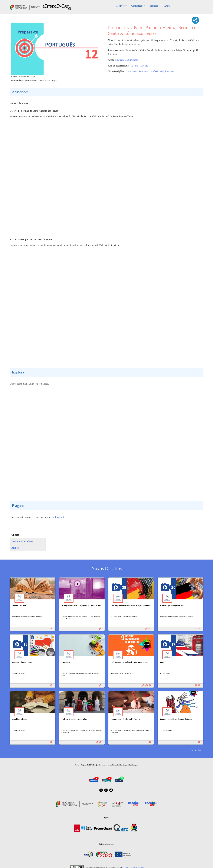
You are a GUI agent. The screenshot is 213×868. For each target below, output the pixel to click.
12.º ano (144, 66)
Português (144, 71)
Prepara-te (60, 517)
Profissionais (157, 71)
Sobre (77, 765)
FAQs (95, 765)
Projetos (154, 6)
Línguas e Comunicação (127, 60)
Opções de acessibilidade (109, 765)
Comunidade (137, 6)
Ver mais (196, 750)
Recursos (120, 6)
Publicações (134, 765)
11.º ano (134, 66)
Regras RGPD (86, 765)
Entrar (167, 6)
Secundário (132, 71)
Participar (124, 765)
